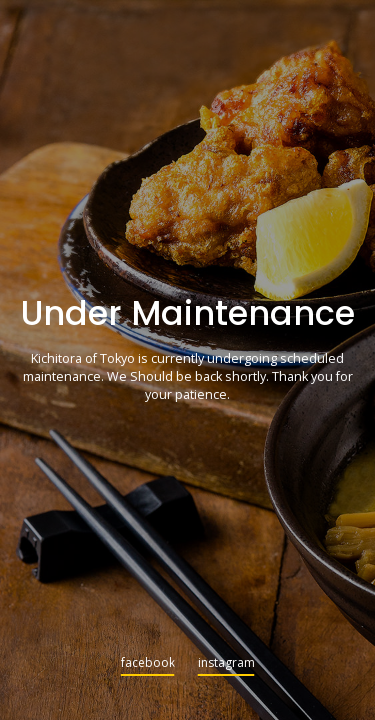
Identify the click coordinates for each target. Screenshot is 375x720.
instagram (226, 664)
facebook (148, 664)
